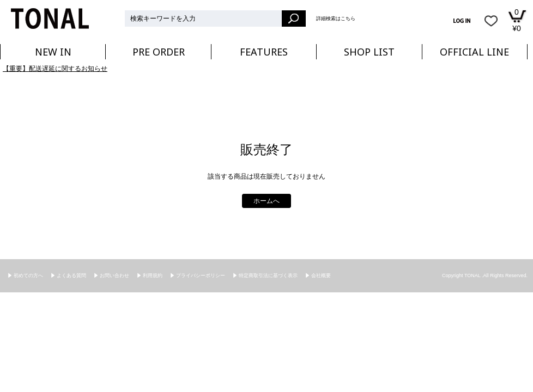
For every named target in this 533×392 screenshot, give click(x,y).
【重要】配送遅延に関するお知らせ (55, 69)
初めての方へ (28, 275)
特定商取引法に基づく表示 (268, 275)
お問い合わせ (114, 275)
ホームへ (266, 201)
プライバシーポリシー (201, 275)
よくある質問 (71, 275)
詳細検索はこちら (336, 19)
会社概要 (321, 275)
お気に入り (491, 21)
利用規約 (153, 275)
